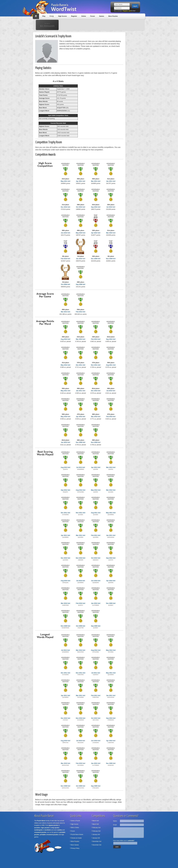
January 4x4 (96, 834)
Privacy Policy (75, 848)
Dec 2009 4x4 (96, 259)
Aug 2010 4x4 (65, 581)
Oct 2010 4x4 (81, 207)
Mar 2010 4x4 (111, 233)
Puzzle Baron (41, 821)
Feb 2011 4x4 (96, 535)
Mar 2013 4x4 (65, 312)
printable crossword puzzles (49, 835)
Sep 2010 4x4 (96, 207)
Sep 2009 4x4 (81, 284)
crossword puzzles (40, 832)
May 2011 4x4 (65, 181)
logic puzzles (45, 828)
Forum (93, 16)
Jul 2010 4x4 (111, 207)
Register (74, 16)
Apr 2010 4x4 (96, 233)
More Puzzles (113, 16)
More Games (75, 845)
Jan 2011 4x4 (111, 181)
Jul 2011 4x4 (96, 673)
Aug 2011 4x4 (111, 365)
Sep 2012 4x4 (111, 339)
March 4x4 (96, 821)
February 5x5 (97, 831)
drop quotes (55, 828)
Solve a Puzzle (75, 821)
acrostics (37, 828)
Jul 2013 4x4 (81, 467)
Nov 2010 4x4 (80, 558)
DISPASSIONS (62, 111)
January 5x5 (96, 838)
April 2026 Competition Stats (58, 115)
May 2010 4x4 (81, 233)
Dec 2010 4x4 (66, 207)
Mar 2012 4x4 (111, 490)
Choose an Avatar (76, 838)
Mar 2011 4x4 (96, 181)
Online (84, 16)
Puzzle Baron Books (77, 834)
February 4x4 (97, 828)
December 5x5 (97, 845)
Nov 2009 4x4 (111, 259)
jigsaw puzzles (54, 825)
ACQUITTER (61, 108)
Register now (127, 11)
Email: (115, 825)
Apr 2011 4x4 (80, 181)
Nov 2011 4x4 (96, 365)
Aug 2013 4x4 (65, 339)
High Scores (63, 16)
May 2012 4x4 (65, 365)
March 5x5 (96, 824)
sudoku (60, 830)
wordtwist (48, 830)
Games (102, 16)
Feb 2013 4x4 (81, 312)
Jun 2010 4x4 (65, 233)
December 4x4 (97, 841)
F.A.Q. (52, 16)
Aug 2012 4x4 (81, 490)
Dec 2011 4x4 (81, 365)
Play (44, 16)
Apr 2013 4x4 (96, 467)
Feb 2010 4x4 (65, 259)
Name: (115, 821)
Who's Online (75, 828)
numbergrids (38, 830)
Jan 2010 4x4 (80, 259)
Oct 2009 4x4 (66, 284)
